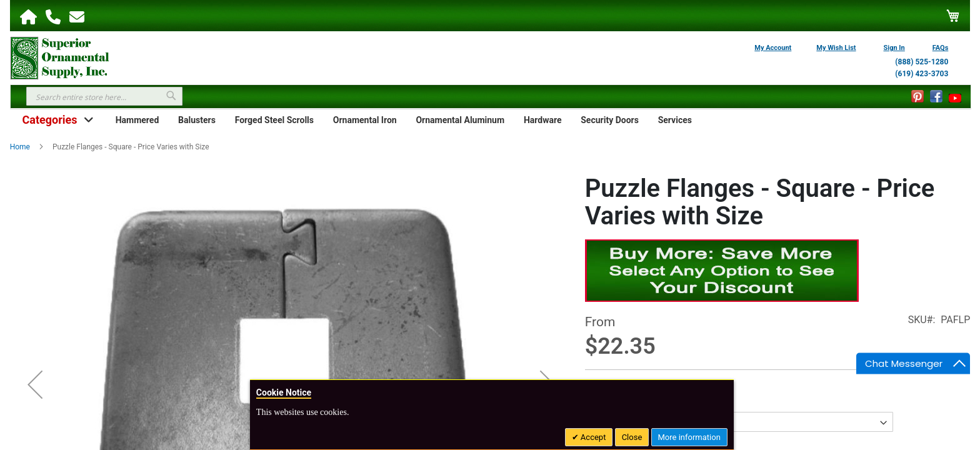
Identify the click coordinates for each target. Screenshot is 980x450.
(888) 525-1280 (922, 62)
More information (689, 437)
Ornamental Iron (365, 120)
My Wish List (836, 48)
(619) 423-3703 (922, 74)
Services (675, 120)
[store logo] (60, 57)
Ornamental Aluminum (460, 120)
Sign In (894, 48)
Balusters (197, 120)
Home (20, 147)
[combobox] (104, 96)
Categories (49, 120)
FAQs (941, 48)
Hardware (543, 120)
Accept (592, 437)
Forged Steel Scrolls (274, 120)
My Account (773, 48)
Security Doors (610, 120)
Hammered (137, 120)
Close (632, 437)
